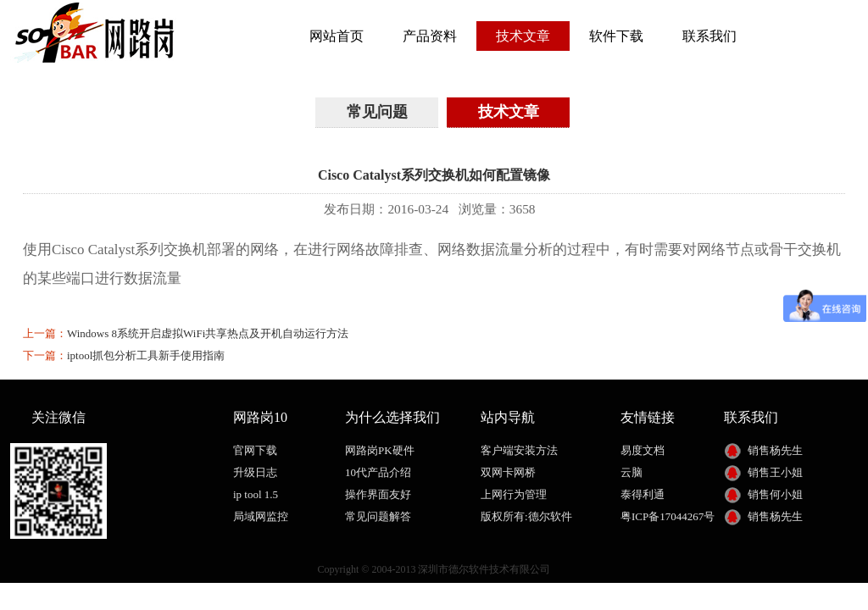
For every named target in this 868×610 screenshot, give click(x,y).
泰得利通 (643, 494)
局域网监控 (261, 516)
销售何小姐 (775, 494)
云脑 (632, 472)
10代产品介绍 (378, 472)
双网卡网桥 (508, 472)
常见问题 (377, 112)
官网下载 (255, 450)
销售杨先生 (775, 450)
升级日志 (255, 472)
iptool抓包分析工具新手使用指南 (146, 355)
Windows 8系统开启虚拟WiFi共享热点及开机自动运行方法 (208, 333)
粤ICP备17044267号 (668, 516)
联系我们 (709, 36)
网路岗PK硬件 (380, 450)
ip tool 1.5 (256, 494)
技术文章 (523, 36)
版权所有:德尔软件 (526, 516)
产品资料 (430, 36)
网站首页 (337, 36)
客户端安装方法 (519, 450)
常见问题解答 (378, 516)
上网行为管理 (514, 494)
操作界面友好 (378, 494)
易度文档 (643, 450)
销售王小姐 (775, 472)
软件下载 (616, 36)
